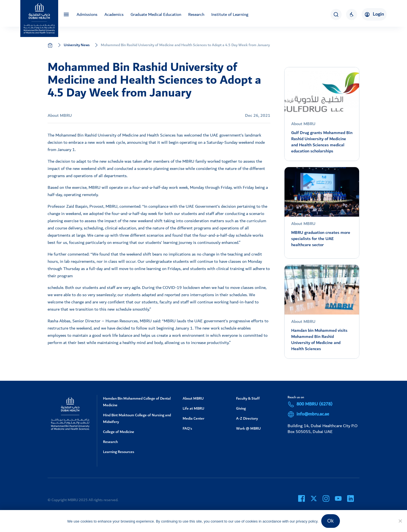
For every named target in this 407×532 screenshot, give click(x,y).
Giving (241, 408)
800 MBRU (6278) (310, 404)
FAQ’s (187, 428)
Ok (331, 521)
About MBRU (193, 398)
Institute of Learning (230, 14)
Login (374, 14)
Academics (114, 14)
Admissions (87, 14)
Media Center (193, 418)
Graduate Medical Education (156, 14)
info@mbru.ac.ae (308, 414)
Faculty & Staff (248, 398)
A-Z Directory (247, 418)
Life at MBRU (193, 408)
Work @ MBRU (248, 428)
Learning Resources (119, 452)
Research (196, 14)
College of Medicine (119, 432)
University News (77, 45)
